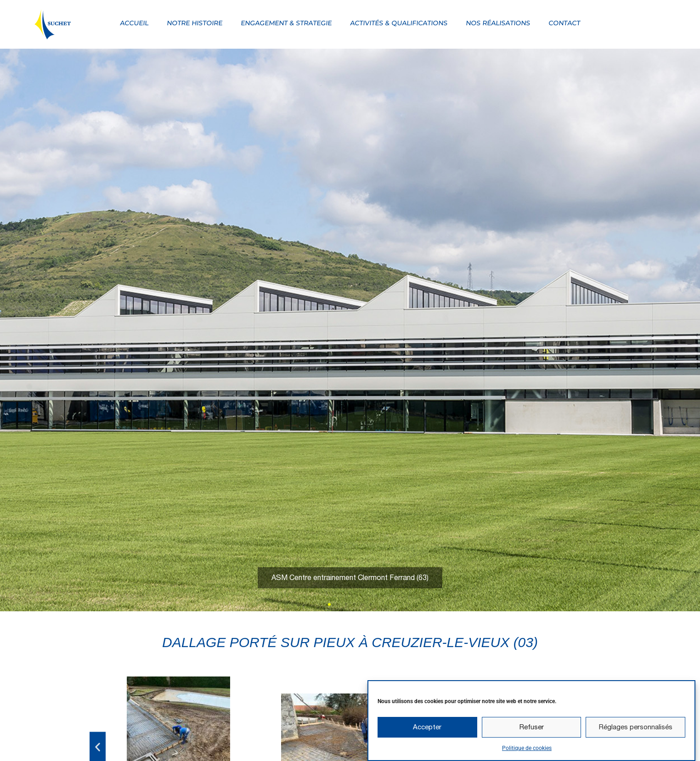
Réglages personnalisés (636, 730)
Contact (565, 23)
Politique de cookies (527, 751)
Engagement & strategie (287, 23)
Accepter (427, 730)
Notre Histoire (195, 23)
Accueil (135, 23)
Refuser (532, 730)
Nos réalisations (498, 23)
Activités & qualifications (399, 23)
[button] (329, 604)
